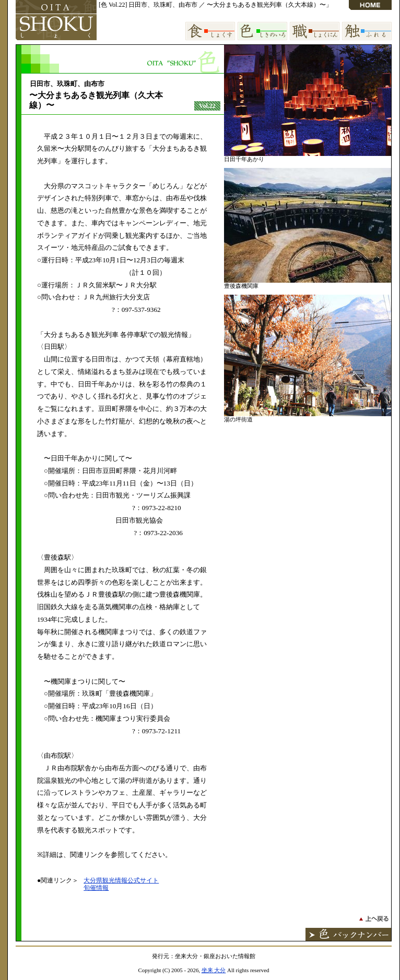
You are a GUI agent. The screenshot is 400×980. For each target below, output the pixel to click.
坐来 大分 (214, 970)
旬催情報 (96, 888)
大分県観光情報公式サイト (121, 880)
